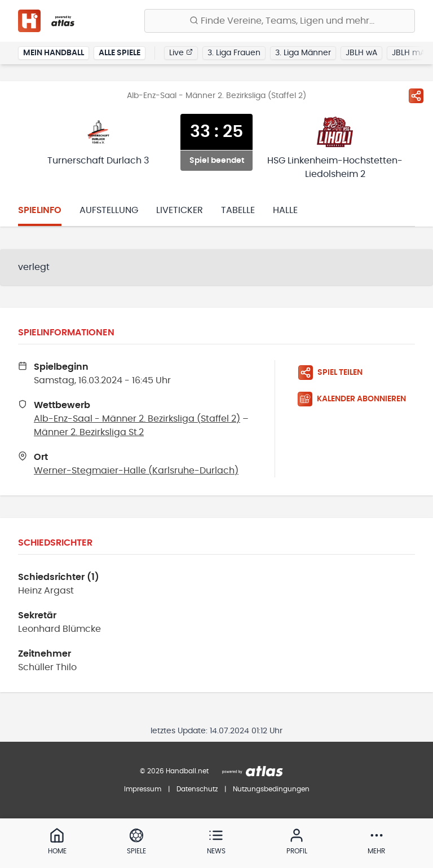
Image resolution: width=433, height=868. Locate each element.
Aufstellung (109, 210)
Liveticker (180, 210)
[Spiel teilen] (416, 96)
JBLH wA (361, 53)
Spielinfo (40, 210)
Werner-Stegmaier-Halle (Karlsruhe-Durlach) (136, 471)
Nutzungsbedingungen (271, 789)
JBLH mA (408, 53)
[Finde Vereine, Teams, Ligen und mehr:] (280, 21)
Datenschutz (197, 789)
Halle (285, 210)
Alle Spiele (120, 53)
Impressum (143, 789)
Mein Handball (54, 53)
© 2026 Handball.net (174, 771)
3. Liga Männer (303, 53)
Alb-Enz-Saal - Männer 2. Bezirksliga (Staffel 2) (137, 419)
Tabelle (238, 210)
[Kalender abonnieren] (356, 399)
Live (181, 52)
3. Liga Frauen (234, 53)
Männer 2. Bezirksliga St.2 (89, 432)
